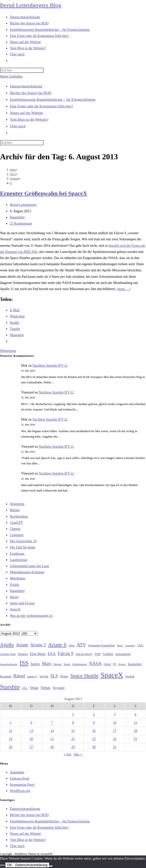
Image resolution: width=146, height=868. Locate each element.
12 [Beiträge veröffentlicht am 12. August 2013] (11, 731)
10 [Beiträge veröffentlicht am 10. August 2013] (115, 723)
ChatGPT (16, 523)
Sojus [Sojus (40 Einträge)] (64, 676)
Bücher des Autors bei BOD (31, 93)
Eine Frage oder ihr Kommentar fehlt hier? (42, 106)
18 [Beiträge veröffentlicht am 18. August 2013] (135, 731)
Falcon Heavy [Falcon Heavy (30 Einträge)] (84, 654)
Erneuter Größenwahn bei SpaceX (44, 193)
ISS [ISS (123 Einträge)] (24, 663)
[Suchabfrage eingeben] (22, 70)
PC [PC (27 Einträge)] (115, 664)
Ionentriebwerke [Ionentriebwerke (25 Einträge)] (9, 664)
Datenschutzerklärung (26, 86)
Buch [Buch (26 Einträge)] (120, 645)
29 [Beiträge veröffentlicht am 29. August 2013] (73, 747)
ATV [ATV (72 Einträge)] (82, 645)
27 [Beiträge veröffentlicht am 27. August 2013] (31, 747)
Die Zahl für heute (23, 547)
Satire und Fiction (22, 603)
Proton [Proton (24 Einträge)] (122, 664)
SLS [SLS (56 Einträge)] (54, 676)
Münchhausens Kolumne (27, 572)
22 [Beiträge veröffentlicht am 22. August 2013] (73, 739)
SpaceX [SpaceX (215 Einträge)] (112, 675)
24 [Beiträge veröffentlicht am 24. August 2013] (115, 739)
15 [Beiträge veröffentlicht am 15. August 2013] (73, 731)
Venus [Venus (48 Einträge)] (45, 688)
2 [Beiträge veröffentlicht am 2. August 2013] (94, 714)
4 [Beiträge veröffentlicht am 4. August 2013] (136, 714)
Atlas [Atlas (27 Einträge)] (72, 646)
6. (11, 183)
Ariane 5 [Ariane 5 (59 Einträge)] (38, 645)
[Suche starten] (46, 144)
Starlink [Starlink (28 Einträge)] (130, 676)
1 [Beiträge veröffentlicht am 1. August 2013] (73, 714)
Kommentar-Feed (22, 785)
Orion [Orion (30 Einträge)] (107, 664)
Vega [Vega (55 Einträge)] (34, 688)
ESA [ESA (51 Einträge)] (52, 654)
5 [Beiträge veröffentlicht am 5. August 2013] (10, 723)
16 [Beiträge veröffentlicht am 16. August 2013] (94, 731)
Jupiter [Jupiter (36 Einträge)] (35, 664)
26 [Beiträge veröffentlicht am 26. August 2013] (11, 747)
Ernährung (17, 554)
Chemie (15, 529)
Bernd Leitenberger (23, 205)
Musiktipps (18, 578)
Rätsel (14, 597)
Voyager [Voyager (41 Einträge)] (59, 688)
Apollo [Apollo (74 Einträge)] (7, 645)
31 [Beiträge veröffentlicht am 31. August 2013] (115, 747)
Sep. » (78, 754)
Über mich (18, 126)
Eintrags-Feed (20, 778)
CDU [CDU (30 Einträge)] (140, 645)
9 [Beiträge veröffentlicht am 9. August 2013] (94, 723)
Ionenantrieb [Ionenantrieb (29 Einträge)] (123, 654)
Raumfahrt (17, 217)
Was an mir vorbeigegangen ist (31, 616)
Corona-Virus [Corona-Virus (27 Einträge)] (8, 654)
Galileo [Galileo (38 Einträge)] (108, 654)
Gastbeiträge (19, 560)
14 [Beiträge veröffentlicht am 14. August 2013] (52, 731)
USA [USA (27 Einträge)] (25, 688)
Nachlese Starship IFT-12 (50, 366)
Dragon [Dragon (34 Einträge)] (23, 654)
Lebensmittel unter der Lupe (29, 566)
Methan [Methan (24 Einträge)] (58, 664)
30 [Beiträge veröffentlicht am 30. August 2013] (94, 747)
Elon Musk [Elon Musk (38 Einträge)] (38, 654)
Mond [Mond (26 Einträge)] (67, 664)
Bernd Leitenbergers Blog (31, 5)
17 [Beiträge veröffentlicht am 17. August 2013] (115, 731)
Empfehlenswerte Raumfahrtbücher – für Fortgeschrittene (53, 99)
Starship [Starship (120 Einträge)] (10, 687)
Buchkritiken (19, 516)
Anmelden (17, 772)
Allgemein (17, 504)
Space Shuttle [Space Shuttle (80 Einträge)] (84, 676)
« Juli (67, 754)
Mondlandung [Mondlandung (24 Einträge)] (80, 664)
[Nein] (51, 866)
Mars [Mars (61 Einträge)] (47, 664)
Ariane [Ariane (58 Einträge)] (22, 645)
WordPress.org (20, 791)
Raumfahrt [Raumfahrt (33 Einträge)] (135, 664)
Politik (14, 585)
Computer (17, 535)
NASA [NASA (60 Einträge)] (95, 664)
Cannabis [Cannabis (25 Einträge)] (130, 645)
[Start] (13, 170)
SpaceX (15, 609)
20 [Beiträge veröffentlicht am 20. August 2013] (31, 739)
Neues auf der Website (27, 113)
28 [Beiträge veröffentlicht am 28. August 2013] (52, 747)
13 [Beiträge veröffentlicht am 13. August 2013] (31, 731)
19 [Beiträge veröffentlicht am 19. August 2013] (11, 739)
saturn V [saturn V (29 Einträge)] (32, 676)
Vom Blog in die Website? (29, 119)
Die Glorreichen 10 (23, 541)
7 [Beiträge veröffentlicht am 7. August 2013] (52, 723)
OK (9, 865)
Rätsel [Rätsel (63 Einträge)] (19, 676)
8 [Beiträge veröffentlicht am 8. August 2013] (73, 723)
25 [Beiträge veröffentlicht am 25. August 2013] (135, 739)
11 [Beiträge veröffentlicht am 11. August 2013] (136, 723)
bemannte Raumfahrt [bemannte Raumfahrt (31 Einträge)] (102, 645)
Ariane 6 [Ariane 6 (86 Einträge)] (57, 645)
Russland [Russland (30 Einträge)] (6, 676)
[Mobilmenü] (11, 76)
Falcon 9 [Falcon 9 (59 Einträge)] (65, 654)
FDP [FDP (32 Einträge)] (98, 654)
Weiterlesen (8, 351)
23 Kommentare (21, 223)
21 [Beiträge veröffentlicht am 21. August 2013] (52, 739)
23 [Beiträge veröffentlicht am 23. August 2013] (94, 739)
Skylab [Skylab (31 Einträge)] (44, 676)
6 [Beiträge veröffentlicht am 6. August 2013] (31, 723)
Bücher (15, 510)
